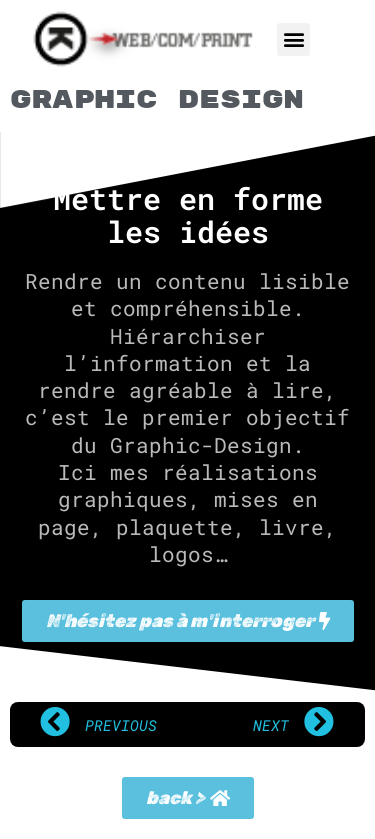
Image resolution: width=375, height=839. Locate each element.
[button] (293, 39)
